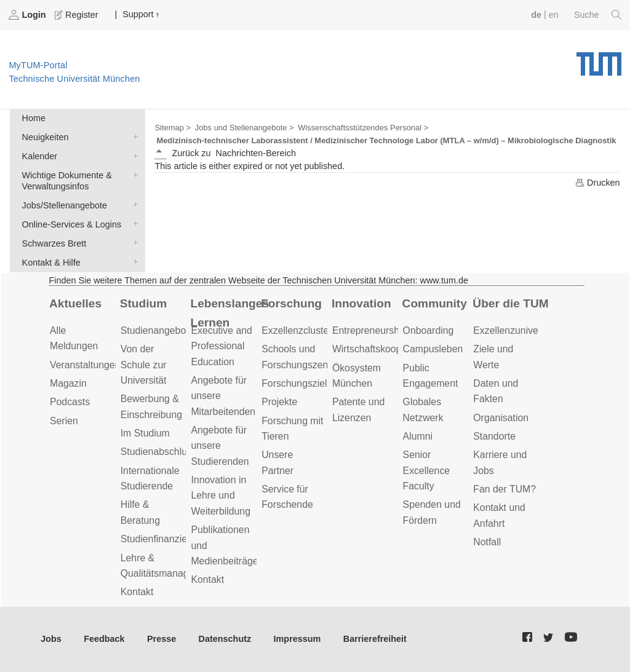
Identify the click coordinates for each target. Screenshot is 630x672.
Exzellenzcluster (297, 330)
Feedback (104, 639)
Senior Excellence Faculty (427, 470)
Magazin (68, 383)
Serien (64, 421)
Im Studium (145, 433)
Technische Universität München (599, 60)
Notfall (487, 542)
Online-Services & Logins (133, 223)
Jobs (51, 639)
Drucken (597, 183)
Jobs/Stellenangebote (133, 204)
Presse (161, 639)
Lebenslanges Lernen (229, 313)
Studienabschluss (159, 452)
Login (28, 15)
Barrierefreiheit (375, 639)
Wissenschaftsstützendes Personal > (363, 128)
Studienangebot (155, 330)
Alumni (418, 436)
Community (435, 303)
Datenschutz (225, 639)
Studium (144, 303)
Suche (598, 15)
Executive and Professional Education (221, 346)
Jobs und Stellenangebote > (245, 128)
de (536, 15)
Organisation (501, 418)
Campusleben (433, 349)
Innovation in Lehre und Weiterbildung (221, 496)
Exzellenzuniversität (516, 330)
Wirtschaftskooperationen (387, 349)
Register (78, 15)
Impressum (297, 639)
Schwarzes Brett (133, 243)
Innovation (361, 303)
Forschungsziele (297, 383)
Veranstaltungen (85, 365)
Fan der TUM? (504, 489)
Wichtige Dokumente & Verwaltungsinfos (133, 174)
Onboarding (429, 330)
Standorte (494, 436)
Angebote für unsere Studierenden (220, 446)
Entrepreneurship (369, 330)
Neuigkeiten (133, 136)
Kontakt (137, 592)
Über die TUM (510, 303)
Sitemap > (173, 128)
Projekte (279, 402)
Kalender (133, 155)
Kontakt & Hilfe (133, 262)
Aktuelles (75, 303)
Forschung (291, 303)
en (554, 15)
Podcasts (70, 402)
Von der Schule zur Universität (144, 365)
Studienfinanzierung (164, 539)
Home (34, 118)
